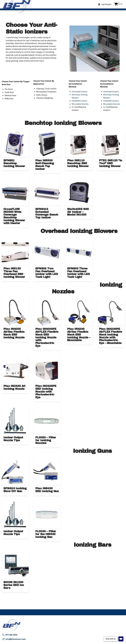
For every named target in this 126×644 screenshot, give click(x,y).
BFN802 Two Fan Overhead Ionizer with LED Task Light (47, 273)
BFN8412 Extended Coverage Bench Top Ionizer (47, 213)
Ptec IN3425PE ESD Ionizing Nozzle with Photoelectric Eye (46, 392)
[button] (105, 4)
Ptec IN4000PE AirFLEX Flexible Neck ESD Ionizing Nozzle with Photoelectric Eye (47, 337)
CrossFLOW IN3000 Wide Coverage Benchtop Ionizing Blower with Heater (14, 216)
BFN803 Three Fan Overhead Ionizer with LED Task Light (78, 273)
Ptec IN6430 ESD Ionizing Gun (47, 490)
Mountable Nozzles (80, 104)
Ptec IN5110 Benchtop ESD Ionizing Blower (78, 163)
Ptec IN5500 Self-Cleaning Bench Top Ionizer (45, 165)
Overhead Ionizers (80, 92)
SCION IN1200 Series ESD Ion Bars (14, 585)
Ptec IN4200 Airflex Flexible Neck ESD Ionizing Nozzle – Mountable (79, 335)
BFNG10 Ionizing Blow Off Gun (15, 490)
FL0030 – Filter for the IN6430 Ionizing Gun (46, 534)
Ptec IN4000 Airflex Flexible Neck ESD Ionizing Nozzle (14, 333)
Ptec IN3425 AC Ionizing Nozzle (14, 387)
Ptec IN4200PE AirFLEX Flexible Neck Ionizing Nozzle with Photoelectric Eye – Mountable (111, 336)
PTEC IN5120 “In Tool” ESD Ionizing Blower (111, 163)
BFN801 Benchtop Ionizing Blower (14, 163)
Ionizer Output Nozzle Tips (13, 439)
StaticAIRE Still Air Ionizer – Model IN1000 (78, 212)
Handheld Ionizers (80, 101)
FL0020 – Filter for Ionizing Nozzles (46, 440)
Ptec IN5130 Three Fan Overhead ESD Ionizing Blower (14, 273)
